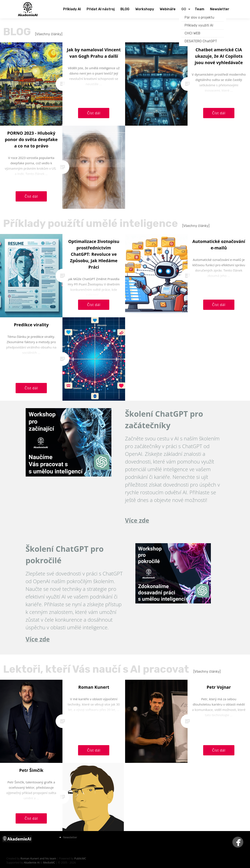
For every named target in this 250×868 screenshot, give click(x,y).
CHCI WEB (192, 33)
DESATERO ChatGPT (201, 41)
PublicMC (80, 858)
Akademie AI (32, 862)
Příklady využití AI (199, 25)
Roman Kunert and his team (39, 858)
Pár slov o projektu (199, 17)
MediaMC (49, 862)
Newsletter (70, 837)
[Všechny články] (49, 34)
